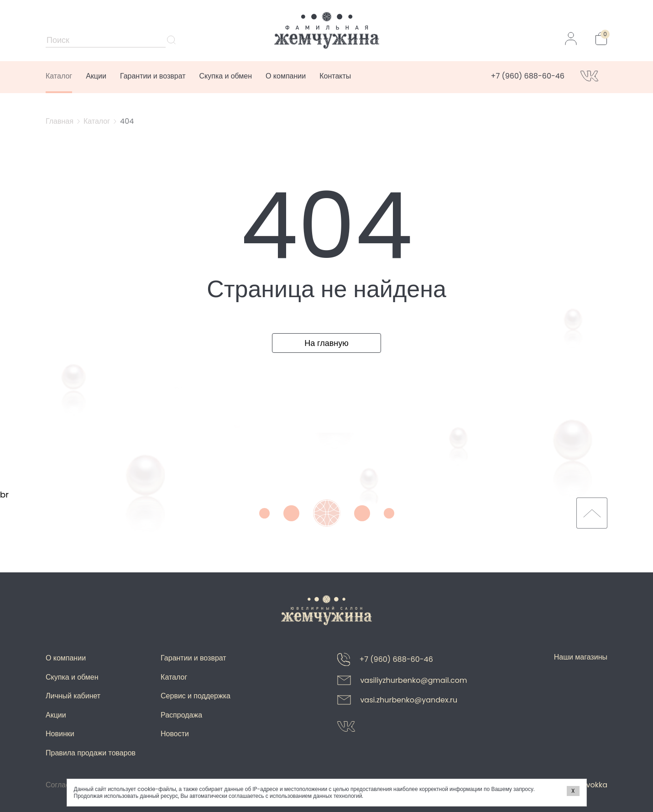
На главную (326, 343)
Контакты (335, 76)
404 (127, 121)
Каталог (59, 76)
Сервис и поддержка (196, 696)
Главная (60, 121)
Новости (175, 734)
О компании (286, 76)
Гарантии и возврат (153, 76)
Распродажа (181, 715)
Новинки (60, 734)
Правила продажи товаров (91, 753)
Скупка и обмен (226, 76)
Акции (96, 76)
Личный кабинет (73, 696)
